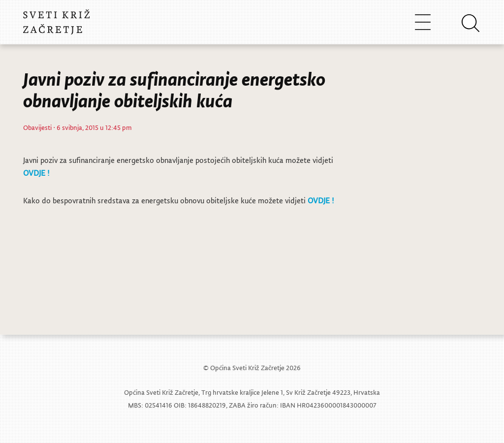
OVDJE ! (36, 173)
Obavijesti (37, 127)
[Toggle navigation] (423, 22)
